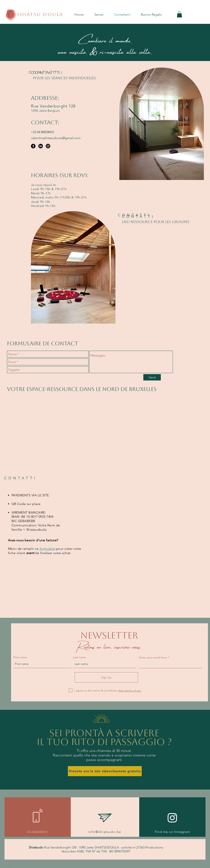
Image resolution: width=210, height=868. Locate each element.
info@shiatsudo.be (105, 832)
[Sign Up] (106, 677)
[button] (102, 14)
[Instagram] (48, 146)
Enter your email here (153, 657)
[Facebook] (33, 146)
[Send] (152, 377)
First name (20, 657)
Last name (80, 657)
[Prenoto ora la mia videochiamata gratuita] (105, 771)
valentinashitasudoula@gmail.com (56, 138)
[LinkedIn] (41, 146)
